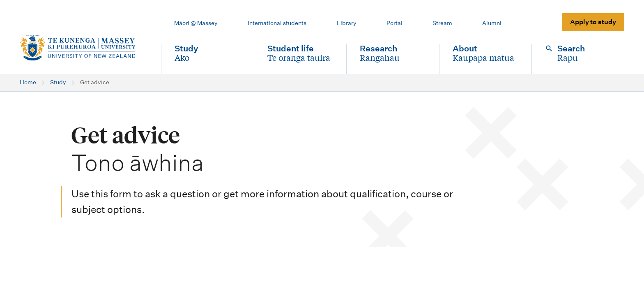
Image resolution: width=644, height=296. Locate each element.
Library (347, 23)
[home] (84, 48)
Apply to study (593, 22)
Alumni (492, 23)
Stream (442, 23)
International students (277, 23)
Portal (394, 23)
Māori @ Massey (196, 23)
